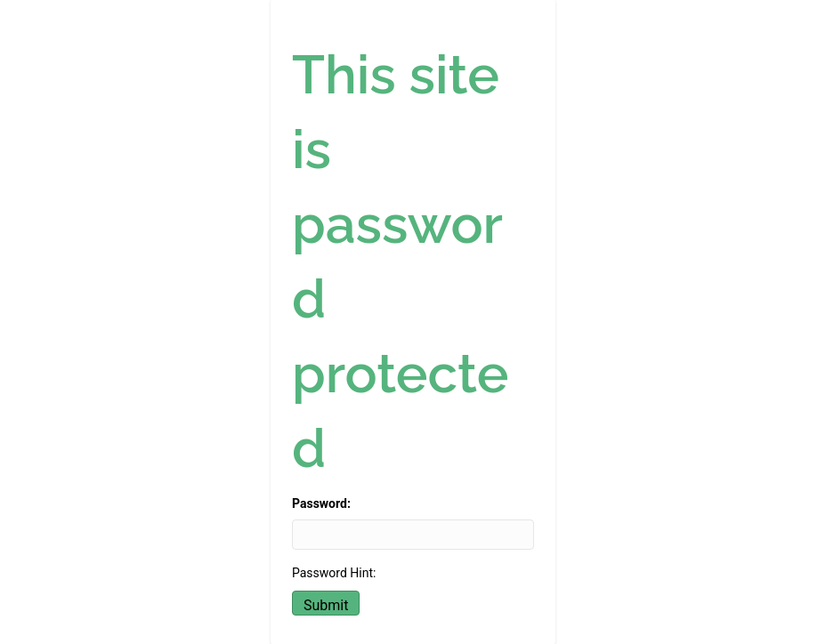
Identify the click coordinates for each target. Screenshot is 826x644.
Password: (321, 503)
